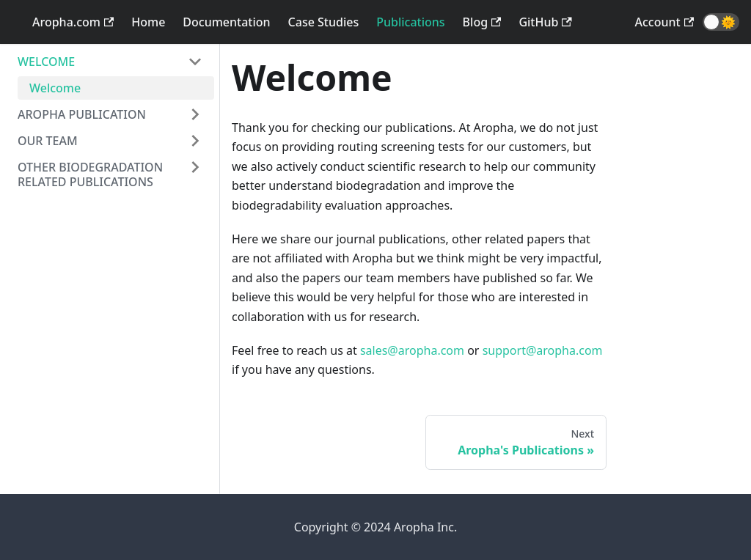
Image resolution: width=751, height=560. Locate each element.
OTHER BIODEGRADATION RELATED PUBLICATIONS (90, 174)
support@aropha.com (543, 350)
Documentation (226, 22)
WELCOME (46, 62)
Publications (410, 22)
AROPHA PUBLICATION (82, 114)
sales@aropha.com (412, 350)
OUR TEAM (48, 141)
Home (148, 22)
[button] (721, 22)
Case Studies (324, 22)
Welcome (55, 88)
